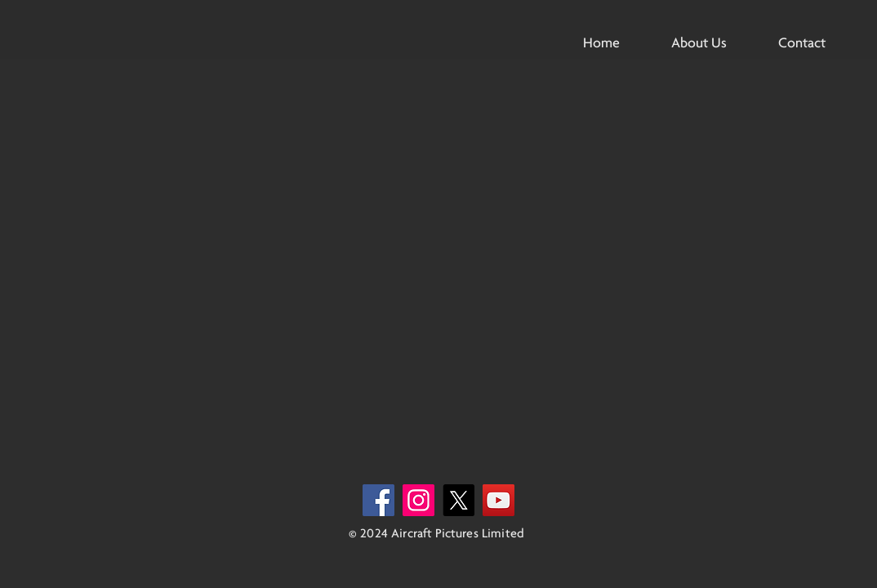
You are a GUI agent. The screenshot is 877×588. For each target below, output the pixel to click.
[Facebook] (378, 500)
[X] (459, 500)
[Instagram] (418, 500)
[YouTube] (499, 500)
